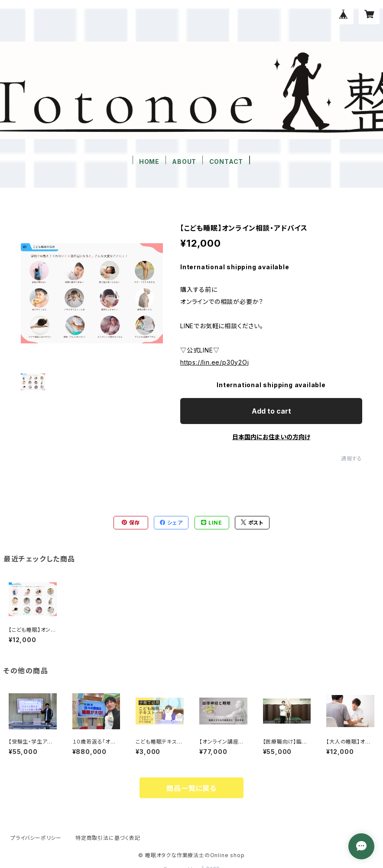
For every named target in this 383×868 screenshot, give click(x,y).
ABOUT (184, 162)
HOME (149, 162)
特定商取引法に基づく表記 (108, 838)
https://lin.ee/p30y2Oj (215, 362)
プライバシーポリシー (36, 838)
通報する (352, 458)
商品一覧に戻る (191, 788)
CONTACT (226, 162)
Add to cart (271, 411)
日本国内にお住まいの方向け (271, 437)
